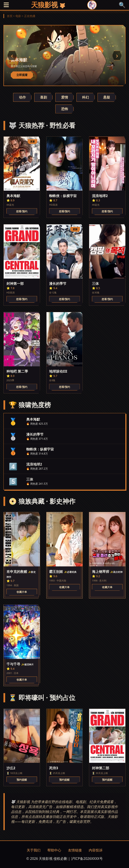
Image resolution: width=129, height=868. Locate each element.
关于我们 (34, 850)
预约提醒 (22, 780)
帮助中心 (54, 850)
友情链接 (75, 850)
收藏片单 (22, 592)
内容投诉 (96, 850)
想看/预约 (22, 211)
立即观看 (22, 75)
